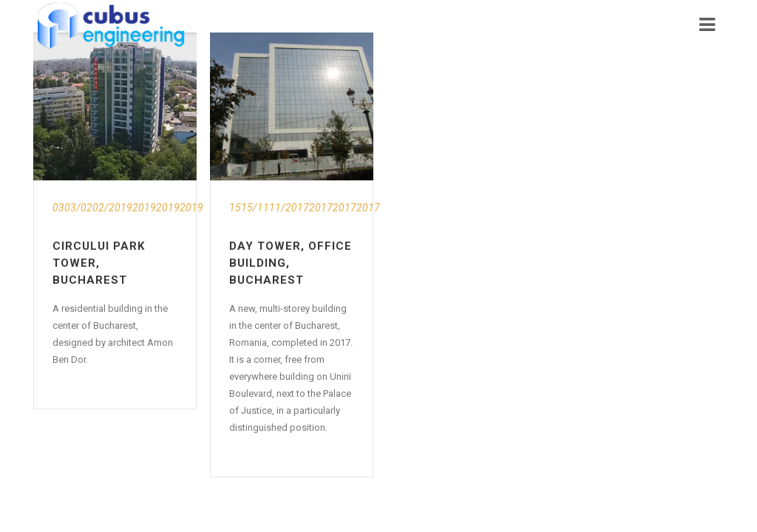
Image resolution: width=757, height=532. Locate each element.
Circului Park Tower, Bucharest (99, 263)
